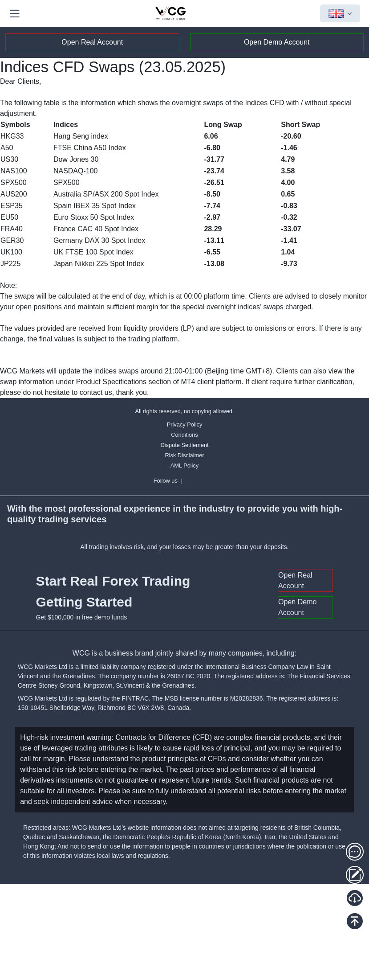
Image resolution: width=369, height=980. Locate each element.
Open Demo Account (277, 42)
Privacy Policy (185, 424)
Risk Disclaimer (184, 455)
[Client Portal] (355, 875)
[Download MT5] (355, 898)
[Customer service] (355, 852)
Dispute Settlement (184, 445)
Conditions (184, 435)
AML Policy (185, 465)
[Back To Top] (355, 921)
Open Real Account (92, 42)
